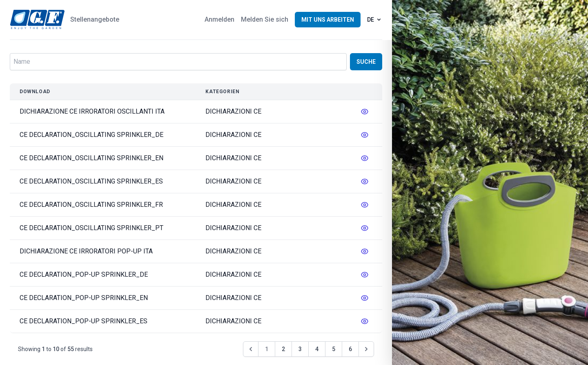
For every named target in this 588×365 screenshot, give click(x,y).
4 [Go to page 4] (317, 349)
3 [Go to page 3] (300, 349)
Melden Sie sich (265, 19)
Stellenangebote (95, 19)
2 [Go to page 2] (283, 349)
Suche (366, 62)
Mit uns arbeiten (328, 20)
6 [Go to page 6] (350, 349)
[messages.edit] (365, 112)
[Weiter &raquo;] (366, 349)
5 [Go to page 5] (334, 349)
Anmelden (219, 19)
